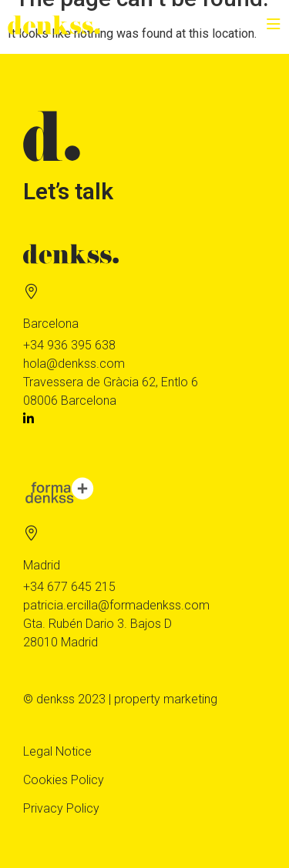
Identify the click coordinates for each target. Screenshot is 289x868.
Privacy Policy (61, 808)
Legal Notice (57, 751)
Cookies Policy (64, 780)
